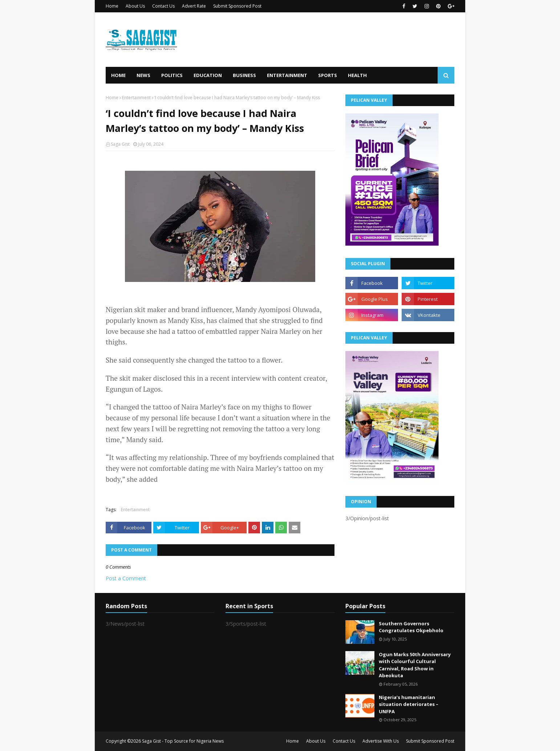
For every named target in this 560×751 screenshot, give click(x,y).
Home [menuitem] (118, 75)
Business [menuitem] (244, 75)
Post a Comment (126, 578)
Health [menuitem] (357, 75)
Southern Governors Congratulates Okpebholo (411, 627)
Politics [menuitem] (172, 75)
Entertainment (136, 98)
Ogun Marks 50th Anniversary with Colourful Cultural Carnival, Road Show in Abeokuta (415, 665)
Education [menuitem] (208, 75)
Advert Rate (194, 6)
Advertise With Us (381, 741)
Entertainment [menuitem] (287, 75)
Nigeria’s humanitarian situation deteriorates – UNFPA (409, 704)
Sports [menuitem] (328, 75)
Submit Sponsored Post (237, 6)
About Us (135, 6)
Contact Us (163, 6)
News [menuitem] (143, 75)
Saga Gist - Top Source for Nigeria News (183, 741)
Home (112, 6)
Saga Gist (120, 144)
